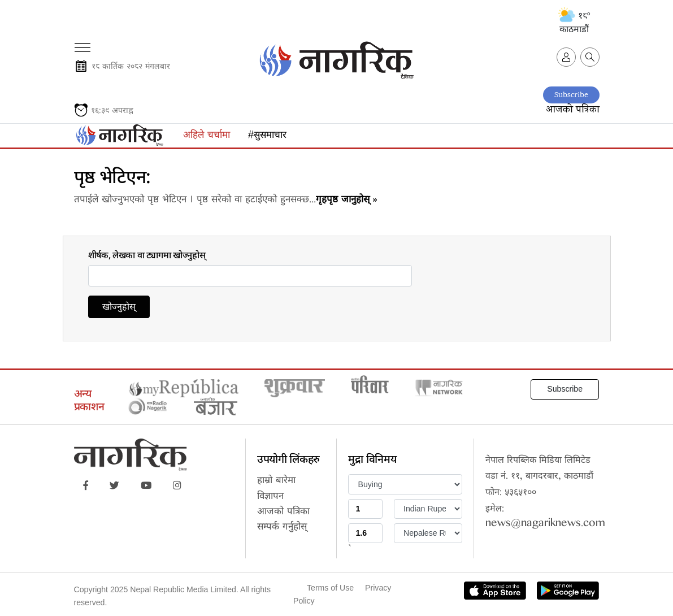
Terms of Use (330, 588)
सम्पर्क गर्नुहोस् (282, 528)
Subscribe (571, 95)
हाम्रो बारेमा (276, 482)
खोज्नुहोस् (119, 308)
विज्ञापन (270, 498)
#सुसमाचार (267, 136)
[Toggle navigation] (82, 44)
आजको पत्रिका (573, 110)
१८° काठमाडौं (574, 23)
